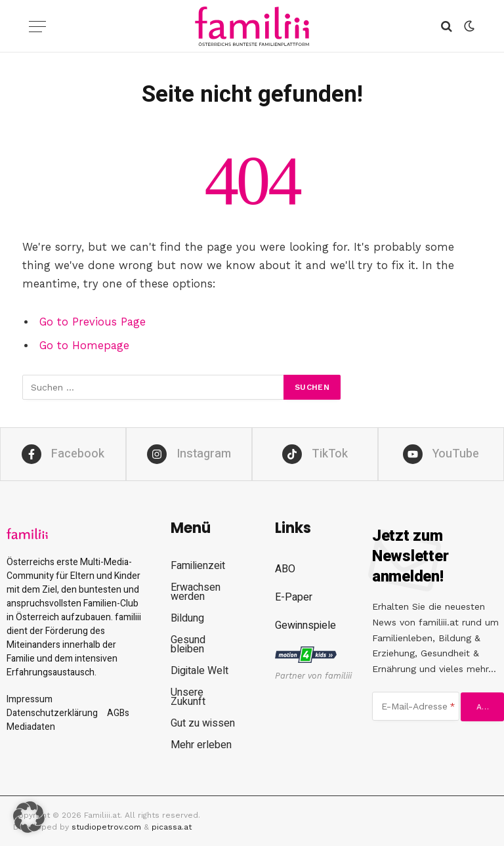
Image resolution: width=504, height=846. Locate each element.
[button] (29, 817)
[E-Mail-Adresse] (416, 706)
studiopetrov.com (106, 827)
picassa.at (172, 827)
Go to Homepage (84, 346)
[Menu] (37, 27)
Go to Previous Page (93, 322)
